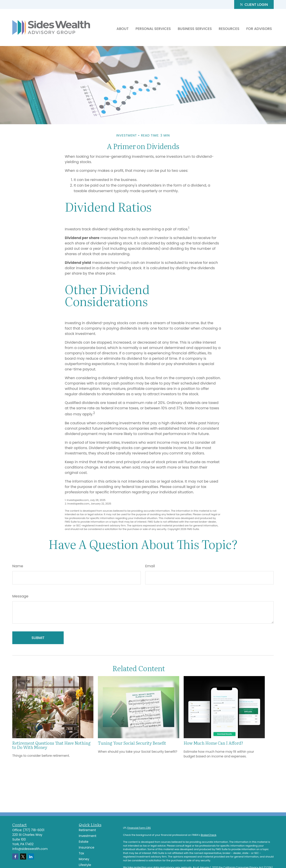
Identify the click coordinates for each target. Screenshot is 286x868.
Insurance (87, 847)
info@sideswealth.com (30, 849)
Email (150, 566)
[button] (123, 29)
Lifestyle (85, 865)
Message (20, 596)
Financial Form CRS (139, 828)
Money (84, 859)
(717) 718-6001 (34, 830)
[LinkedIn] (31, 856)
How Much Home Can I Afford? (213, 743)
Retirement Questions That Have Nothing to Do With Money (52, 745)
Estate (84, 842)
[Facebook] (15, 856)
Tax (82, 853)
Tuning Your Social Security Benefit (132, 743)
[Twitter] (23, 856)
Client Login (254, 5)
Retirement (87, 830)
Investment (88, 836)
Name (18, 566)
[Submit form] (38, 638)
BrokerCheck (209, 835)
